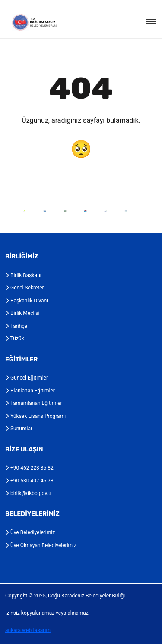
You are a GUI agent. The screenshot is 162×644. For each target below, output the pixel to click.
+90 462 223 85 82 (29, 468)
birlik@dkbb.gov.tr (29, 493)
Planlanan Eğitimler (30, 391)
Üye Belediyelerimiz (30, 532)
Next (141, 211)
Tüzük (15, 339)
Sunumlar (19, 429)
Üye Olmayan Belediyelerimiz (41, 545)
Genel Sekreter (25, 288)
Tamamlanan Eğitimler (34, 403)
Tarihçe (16, 326)
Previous (8, 211)
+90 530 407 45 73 (29, 481)
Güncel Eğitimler (27, 378)
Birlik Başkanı (23, 275)
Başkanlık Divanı (27, 301)
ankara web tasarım (28, 630)
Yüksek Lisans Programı (35, 416)
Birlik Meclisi (22, 313)
